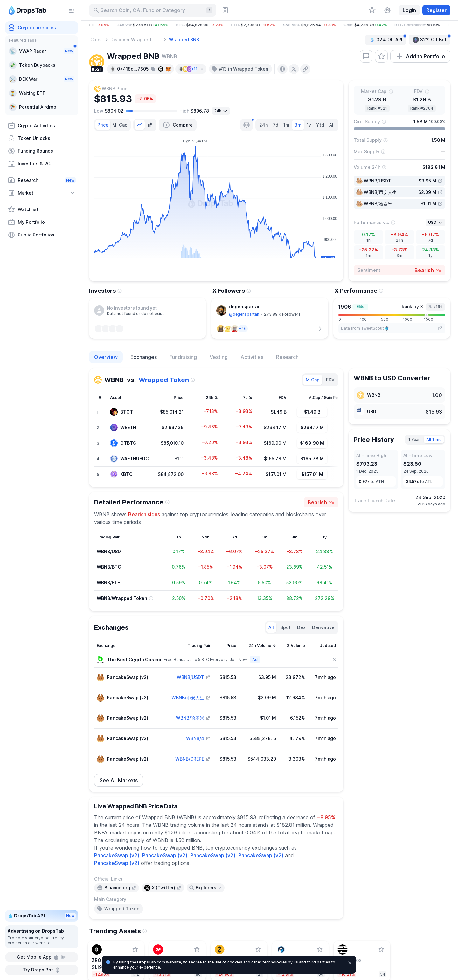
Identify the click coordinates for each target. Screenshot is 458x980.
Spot (285, 627)
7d (276, 125)
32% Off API (388, 39)
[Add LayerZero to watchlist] (135, 949)
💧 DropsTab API (42, 916)
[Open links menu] (206, 888)
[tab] (103, 125)
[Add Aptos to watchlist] (381, 949)
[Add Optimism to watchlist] (197, 949)
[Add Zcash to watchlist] (258, 949)
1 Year (414, 439)
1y (309, 125)
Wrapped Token (164, 380)
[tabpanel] (216, 206)
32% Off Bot (431, 39)
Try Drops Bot (42, 970)
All (332, 125)
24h (264, 125)
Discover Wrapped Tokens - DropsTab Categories (136, 40)
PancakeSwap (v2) (117, 855)
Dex (301, 627)
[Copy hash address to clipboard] (153, 69)
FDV (330, 380)
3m (298, 125)
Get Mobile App (42, 957)
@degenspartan (244, 314)
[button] (270, 25)
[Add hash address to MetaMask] (168, 69)
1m (286, 125)
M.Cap (313, 380)
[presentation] (282, 69)
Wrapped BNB (184, 40)
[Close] (335, 660)
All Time (434, 439)
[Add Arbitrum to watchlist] (320, 949)
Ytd (320, 125)
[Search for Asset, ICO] (153, 10)
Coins (97, 40)
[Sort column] (128, 646)
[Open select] (221, 111)
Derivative (323, 627)
